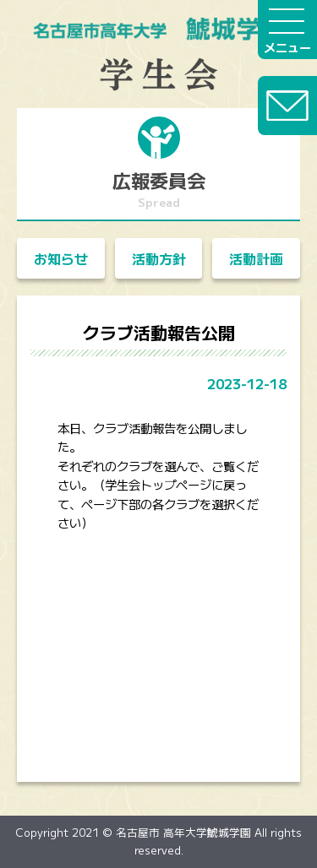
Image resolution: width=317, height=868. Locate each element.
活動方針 (159, 258)
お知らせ (61, 258)
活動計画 (256, 258)
